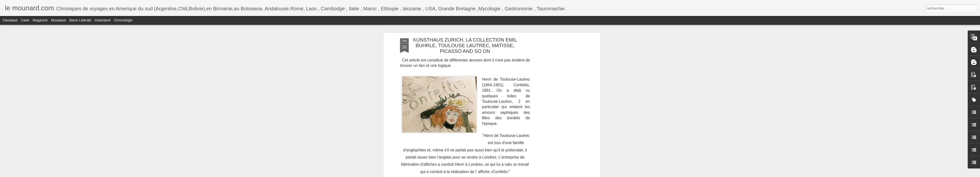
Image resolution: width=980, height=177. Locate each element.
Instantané (103, 20)
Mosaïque (58, 20)
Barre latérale (80, 20)
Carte (25, 20)
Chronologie (123, 20)
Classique (10, 20)
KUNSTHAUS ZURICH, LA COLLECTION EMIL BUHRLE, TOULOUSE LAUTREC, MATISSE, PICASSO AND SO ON (465, 45)
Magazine (40, 20)
